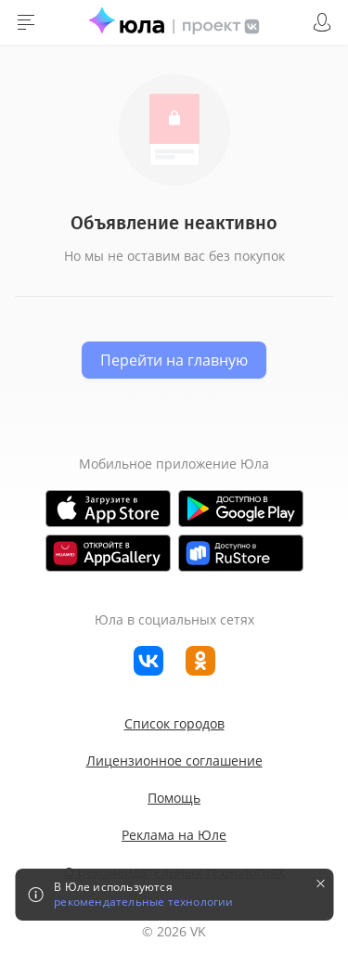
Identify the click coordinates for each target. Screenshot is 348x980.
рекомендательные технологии (143, 902)
